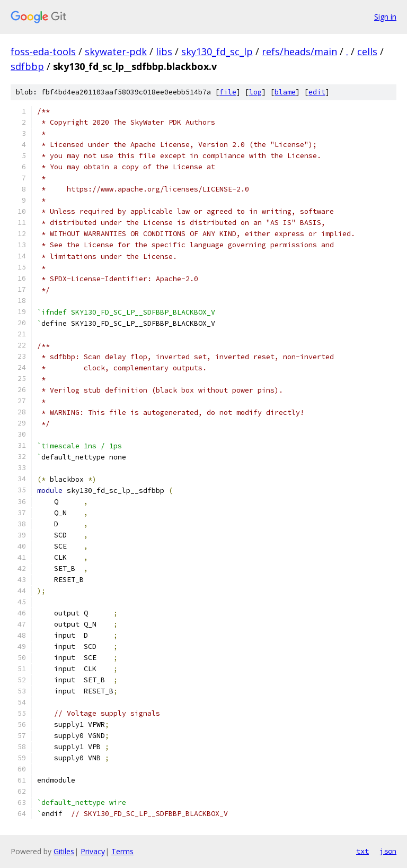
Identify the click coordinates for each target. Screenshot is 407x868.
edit (317, 92)
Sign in (385, 17)
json (388, 851)
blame (285, 92)
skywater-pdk (116, 51)
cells (367, 51)
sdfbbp (27, 66)
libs (164, 51)
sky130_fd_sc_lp (217, 51)
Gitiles (64, 851)
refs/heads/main (299, 51)
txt (362, 851)
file (228, 92)
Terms (122, 851)
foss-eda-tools (43, 51)
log (255, 92)
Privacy (93, 851)
